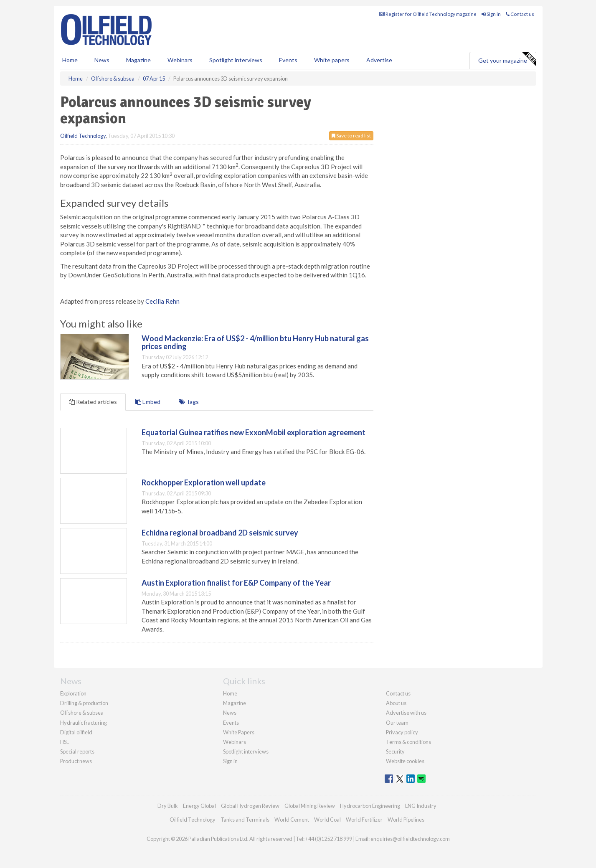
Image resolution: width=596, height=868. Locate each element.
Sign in (491, 14)
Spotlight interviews (236, 60)
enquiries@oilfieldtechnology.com (410, 839)
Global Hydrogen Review (250, 806)
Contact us (520, 14)
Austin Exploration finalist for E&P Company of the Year (236, 583)
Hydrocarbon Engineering (370, 806)
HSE (65, 742)
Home (70, 60)
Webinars (180, 60)
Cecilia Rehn (162, 301)
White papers (332, 60)
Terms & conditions (408, 742)
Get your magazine (507, 59)
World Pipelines (406, 820)
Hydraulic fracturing (84, 723)
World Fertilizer (364, 820)
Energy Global (199, 806)
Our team (397, 723)
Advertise (379, 60)
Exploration (73, 693)
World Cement (292, 820)
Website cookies (405, 761)
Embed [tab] (148, 402)
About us (396, 703)
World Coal (327, 820)
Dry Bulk (168, 806)
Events (288, 60)
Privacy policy (402, 732)
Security (395, 751)
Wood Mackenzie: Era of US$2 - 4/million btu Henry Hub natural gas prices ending (255, 343)
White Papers (239, 732)
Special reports (77, 751)
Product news (76, 761)
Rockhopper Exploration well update (204, 482)
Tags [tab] (189, 402)
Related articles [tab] (93, 402)
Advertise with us (406, 713)
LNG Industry (421, 806)
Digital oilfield (76, 732)
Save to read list (351, 136)
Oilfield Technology (83, 136)
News (230, 713)
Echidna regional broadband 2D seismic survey (220, 533)
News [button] (102, 60)
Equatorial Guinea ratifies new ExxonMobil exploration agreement (254, 432)
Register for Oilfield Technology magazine (428, 14)
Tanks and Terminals (245, 820)
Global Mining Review (310, 806)
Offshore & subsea (82, 713)
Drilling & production (84, 703)
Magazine (138, 60)
